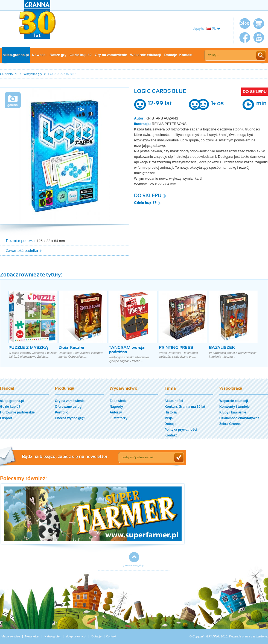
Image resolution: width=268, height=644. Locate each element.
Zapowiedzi (119, 401)
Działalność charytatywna (239, 418)
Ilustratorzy (119, 418)
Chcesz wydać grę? (70, 418)
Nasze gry (58, 55)
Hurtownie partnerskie (17, 412)
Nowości (39, 55)
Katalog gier (53, 636)
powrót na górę (134, 565)
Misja (169, 418)
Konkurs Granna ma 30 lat (185, 407)
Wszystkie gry (33, 74)
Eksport (6, 418)
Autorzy (116, 412)
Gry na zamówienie (111, 55)
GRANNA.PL (9, 74)
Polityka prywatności (181, 430)
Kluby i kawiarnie (233, 412)
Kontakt (186, 55)
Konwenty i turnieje (234, 407)
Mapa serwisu (11, 636)
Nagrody (116, 407)
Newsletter (32, 636)
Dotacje (171, 55)
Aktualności (174, 401)
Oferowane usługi (69, 407)
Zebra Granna (230, 424)
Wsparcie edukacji (146, 55)
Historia (171, 412)
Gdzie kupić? (81, 55)
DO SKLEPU (255, 91)
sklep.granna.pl (16, 55)
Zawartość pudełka (22, 250)
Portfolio (62, 412)
